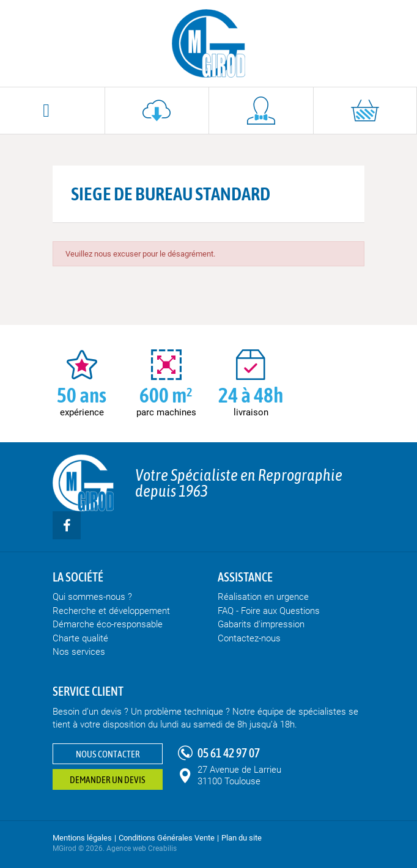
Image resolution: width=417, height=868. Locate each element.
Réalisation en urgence (263, 597)
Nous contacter (108, 754)
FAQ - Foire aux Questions (269, 611)
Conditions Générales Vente (167, 838)
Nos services (79, 652)
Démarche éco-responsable (108, 624)
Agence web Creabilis (142, 848)
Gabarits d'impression (261, 624)
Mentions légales (82, 838)
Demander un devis (108, 780)
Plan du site (242, 838)
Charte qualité (80, 638)
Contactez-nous (249, 638)
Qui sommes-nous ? (92, 597)
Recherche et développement (111, 611)
